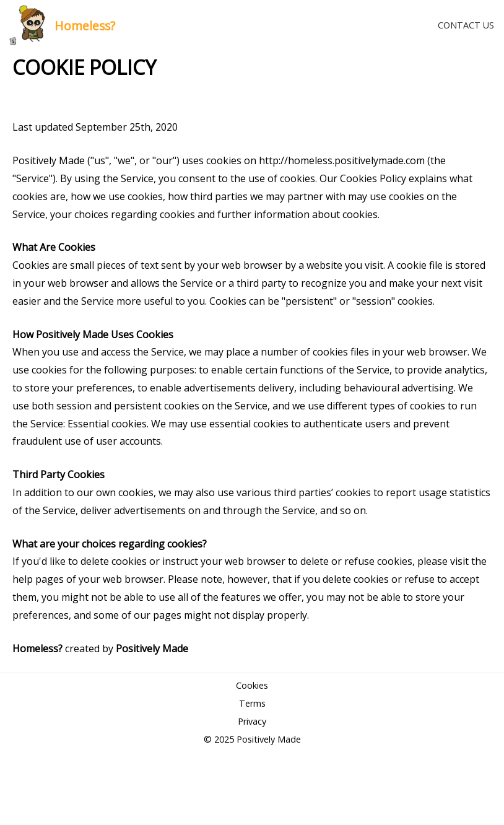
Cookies (252, 685)
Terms (252, 703)
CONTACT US (466, 25)
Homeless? (85, 26)
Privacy (252, 721)
